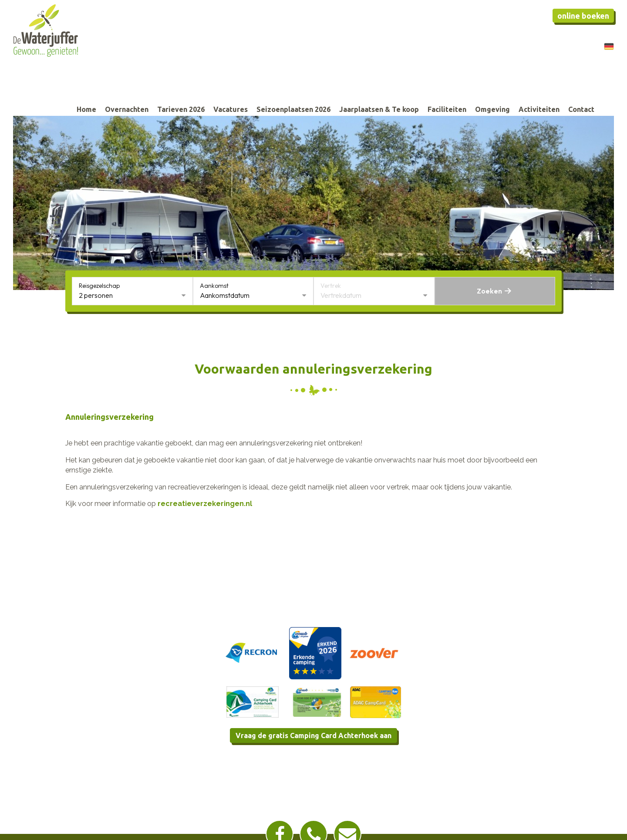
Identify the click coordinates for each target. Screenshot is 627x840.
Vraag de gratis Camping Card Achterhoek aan (313, 735)
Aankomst (214, 286)
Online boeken (583, 16)
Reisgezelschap (99, 286)
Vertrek (331, 286)
